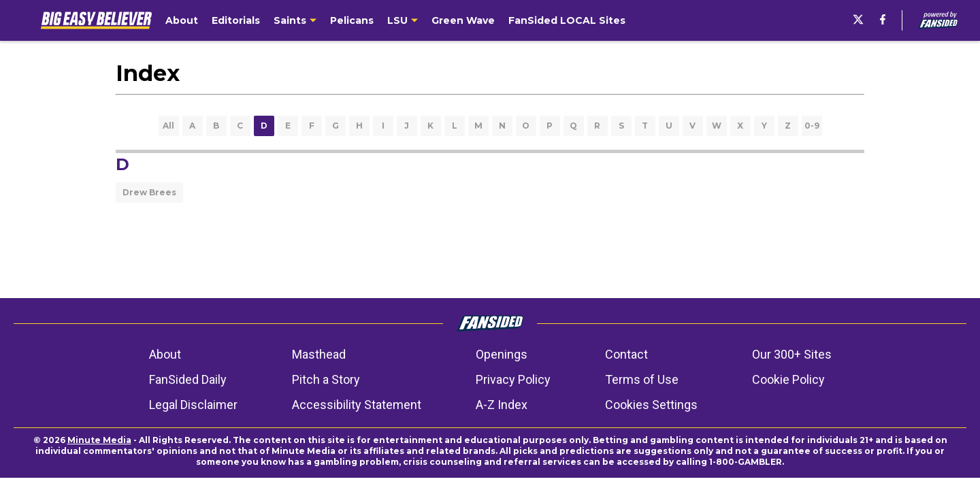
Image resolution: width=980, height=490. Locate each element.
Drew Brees (149, 192)
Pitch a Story (326, 379)
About (165, 354)
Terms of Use (642, 379)
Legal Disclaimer (193, 405)
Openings (502, 354)
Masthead (319, 354)
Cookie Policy (788, 379)
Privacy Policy (513, 379)
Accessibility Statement (357, 405)
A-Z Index (502, 405)
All (168, 126)
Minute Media (99, 440)
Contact (626, 354)
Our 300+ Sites (792, 354)
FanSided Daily (188, 379)
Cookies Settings (651, 405)
